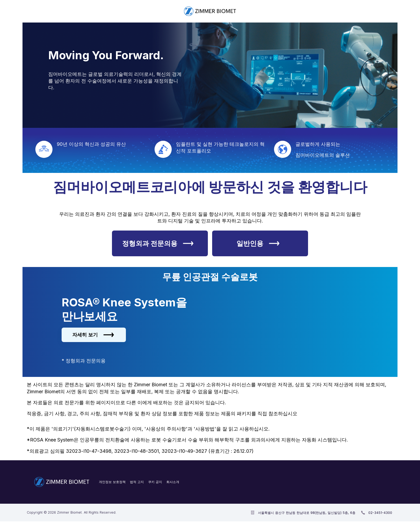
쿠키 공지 (155, 482)
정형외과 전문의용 (158, 243)
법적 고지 (137, 482)
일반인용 (258, 243)
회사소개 (173, 482)
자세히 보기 (93, 335)
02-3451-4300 (380, 513)
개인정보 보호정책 (112, 482)
